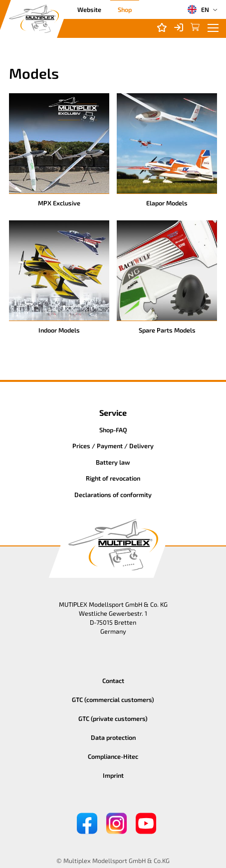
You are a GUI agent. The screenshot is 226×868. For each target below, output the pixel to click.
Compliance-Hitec (113, 756)
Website (89, 9)
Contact (113, 681)
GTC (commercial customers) (113, 699)
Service (113, 413)
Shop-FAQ (113, 430)
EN (198, 9)
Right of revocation (113, 478)
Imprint (113, 775)
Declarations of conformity (113, 495)
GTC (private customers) (113, 718)
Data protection (113, 737)
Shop (125, 9)
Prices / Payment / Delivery (113, 446)
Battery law (113, 462)
